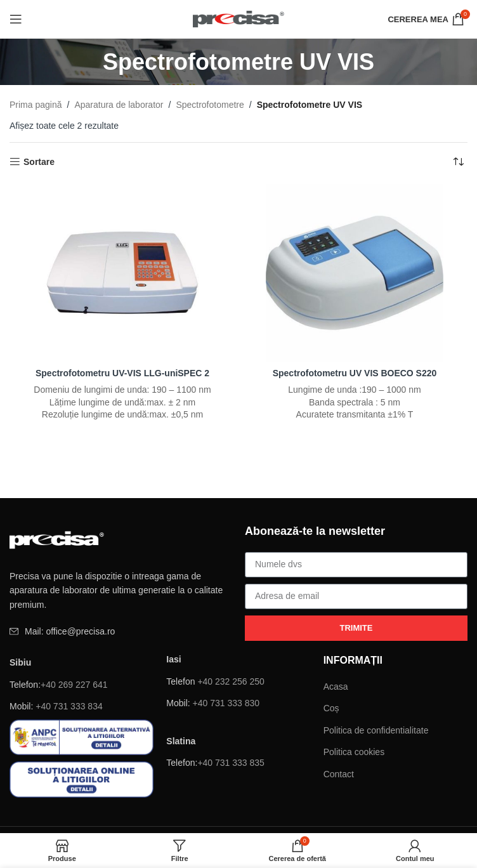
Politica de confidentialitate (376, 730)
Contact (339, 774)
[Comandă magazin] (458, 162)
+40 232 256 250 (231, 681)
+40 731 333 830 (226, 703)
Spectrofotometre (210, 105)
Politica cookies (354, 752)
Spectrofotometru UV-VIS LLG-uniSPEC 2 (123, 373)
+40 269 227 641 (74, 685)
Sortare (39, 162)
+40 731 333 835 (231, 763)
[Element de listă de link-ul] (121, 631)
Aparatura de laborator (119, 105)
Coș (331, 708)
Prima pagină (36, 105)
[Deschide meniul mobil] (16, 19)
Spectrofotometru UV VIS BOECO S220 (354, 373)
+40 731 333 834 (69, 706)
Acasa (336, 687)
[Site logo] (239, 18)
